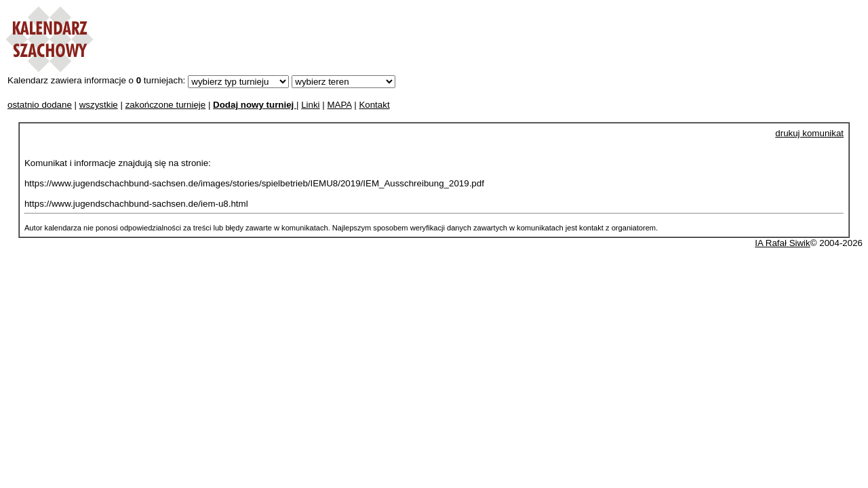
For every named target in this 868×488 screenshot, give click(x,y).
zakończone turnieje (166, 105)
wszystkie (99, 105)
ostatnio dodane (40, 105)
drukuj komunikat (809, 133)
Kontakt (374, 105)
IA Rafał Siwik (782, 243)
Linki (310, 105)
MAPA (339, 105)
